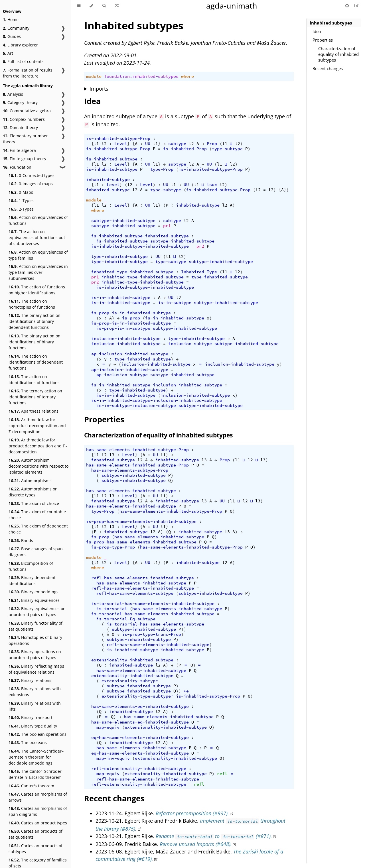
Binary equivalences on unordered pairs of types (37, 612)
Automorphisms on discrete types (33, 492)
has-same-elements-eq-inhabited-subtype (140, 706)
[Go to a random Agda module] (117, 6)
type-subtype (227, 149)
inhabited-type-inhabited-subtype (132, 272)
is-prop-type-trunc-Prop (152, 634)
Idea (317, 31)
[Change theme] (91, 6)
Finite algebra (19, 150)
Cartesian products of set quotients (36, 834)
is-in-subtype (175, 303)
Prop (212, 144)
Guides (12, 36)
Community (16, 28)
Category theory (20, 102)
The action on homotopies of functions (32, 304)
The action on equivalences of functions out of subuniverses (37, 238)
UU (148, 144)
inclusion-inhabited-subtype (126, 339)
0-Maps (21, 192)
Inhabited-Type (199, 272)
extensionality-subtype (130, 681)
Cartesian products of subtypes (36, 849)
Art (8, 53)
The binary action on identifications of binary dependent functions (35, 321)
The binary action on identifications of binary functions (35, 342)
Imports (99, 89)
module (94, 76)
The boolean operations (37, 734)
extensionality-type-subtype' (137, 696)
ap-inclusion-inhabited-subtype (130, 354)
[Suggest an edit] (356, 6)
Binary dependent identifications (32, 580)
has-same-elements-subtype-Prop (130, 470)
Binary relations (30, 680)
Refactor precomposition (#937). (192, 813)
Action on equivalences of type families (38, 255)
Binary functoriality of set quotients (36, 626)
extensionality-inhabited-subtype (132, 660)
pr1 (167, 226)
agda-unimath (232, 6)
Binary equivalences (34, 600)
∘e (186, 691)
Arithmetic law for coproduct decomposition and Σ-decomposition (37, 426)
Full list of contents (23, 61)
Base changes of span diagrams (36, 552)
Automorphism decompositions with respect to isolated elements (38, 466)
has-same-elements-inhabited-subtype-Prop (137, 450)
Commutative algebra (27, 111)
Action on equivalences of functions (38, 220)
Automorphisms (30, 481)
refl (222, 774)
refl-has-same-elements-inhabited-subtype (143, 578)
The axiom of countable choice (37, 515)
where (187, 76)
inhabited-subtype (108, 180)
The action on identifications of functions (34, 380)
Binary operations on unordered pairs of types (35, 655)
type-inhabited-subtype (119, 256)
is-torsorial (112, 609)
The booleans (28, 742)
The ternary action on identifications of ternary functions (35, 397)
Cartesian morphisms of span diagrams (38, 811)
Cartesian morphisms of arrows (38, 797)
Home (11, 20)
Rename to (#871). (214, 836)
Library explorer (20, 45)
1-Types (21, 200)
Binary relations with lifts (35, 706)
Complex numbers (24, 119)
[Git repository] (348, 6)
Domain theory (20, 128)
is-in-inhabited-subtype (121, 298)
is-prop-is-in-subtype (123, 328)
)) (184, 629)
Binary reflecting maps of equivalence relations (36, 669)
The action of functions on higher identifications (37, 290)
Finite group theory (25, 159)
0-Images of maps (31, 184)
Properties (323, 40)
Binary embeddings (34, 592)
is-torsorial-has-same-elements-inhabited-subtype (153, 604)
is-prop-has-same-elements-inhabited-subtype (141, 521)
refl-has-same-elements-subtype (135, 593)
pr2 (200, 246)
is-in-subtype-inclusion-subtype (136, 406)
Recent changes (328, 68)
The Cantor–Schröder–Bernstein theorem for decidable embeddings (36, 757)
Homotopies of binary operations (35, 640)
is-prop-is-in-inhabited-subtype (131, 313)
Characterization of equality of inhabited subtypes (338, 54)
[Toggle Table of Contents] (79, 6)
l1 (96, 144)
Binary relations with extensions (35, 692)
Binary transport (31, 717)
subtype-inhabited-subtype (123, 221)
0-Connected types (32, 175)
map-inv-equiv (113, 758)
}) (286, 190)
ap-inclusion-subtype (122, 375)
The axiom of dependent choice (38, 529)
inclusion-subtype (190, 344)
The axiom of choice (34, 503)
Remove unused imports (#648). (196, 844)
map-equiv (108, 727)
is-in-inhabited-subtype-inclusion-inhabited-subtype (157, 385)
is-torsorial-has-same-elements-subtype (155, 624)
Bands (21, 540)
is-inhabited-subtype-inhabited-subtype (140, 236)
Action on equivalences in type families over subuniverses (38, 272)
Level (121, 144)
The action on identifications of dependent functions (36, 362)
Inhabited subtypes (331, 23)
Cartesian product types (38, 823)
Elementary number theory (25, 139)
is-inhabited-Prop (185, 149)
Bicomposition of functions (31, 566)
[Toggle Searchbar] (104, 6)
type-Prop (162, 169)
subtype (177, 144)
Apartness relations (34, 411)
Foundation (17, 167)
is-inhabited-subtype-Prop (118, 138)
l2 (104, 144)
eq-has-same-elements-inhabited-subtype (140, 737)
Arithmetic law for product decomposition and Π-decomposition (38, 446)
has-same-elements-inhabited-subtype (131, 491)
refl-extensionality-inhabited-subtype (139, 769)
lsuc (212, 185)
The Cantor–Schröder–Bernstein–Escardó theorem (36, 774)
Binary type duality (33, 726)
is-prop (131, 318)
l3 (112, 455)
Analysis (13, 94)
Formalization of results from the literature (28, 73)
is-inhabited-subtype (112, 159)
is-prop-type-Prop (113, 547)
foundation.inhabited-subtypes (141, 76)
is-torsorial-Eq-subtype (126, 619)
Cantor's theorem (31, 786)
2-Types (21, 209)
